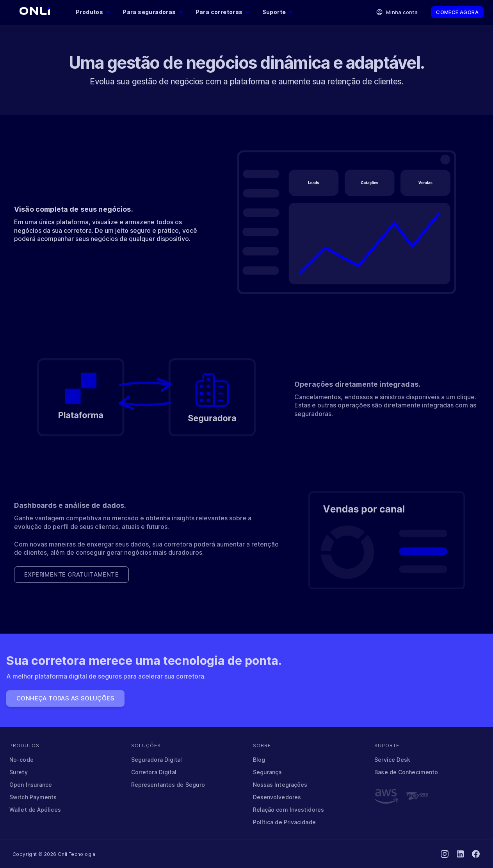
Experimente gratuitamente (71, 575)
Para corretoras (223, 12)
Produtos (93, 12)
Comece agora (457, 12)
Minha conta (397, 12)
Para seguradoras (153, 12)
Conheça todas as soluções (65, 698)
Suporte (278, 12)
